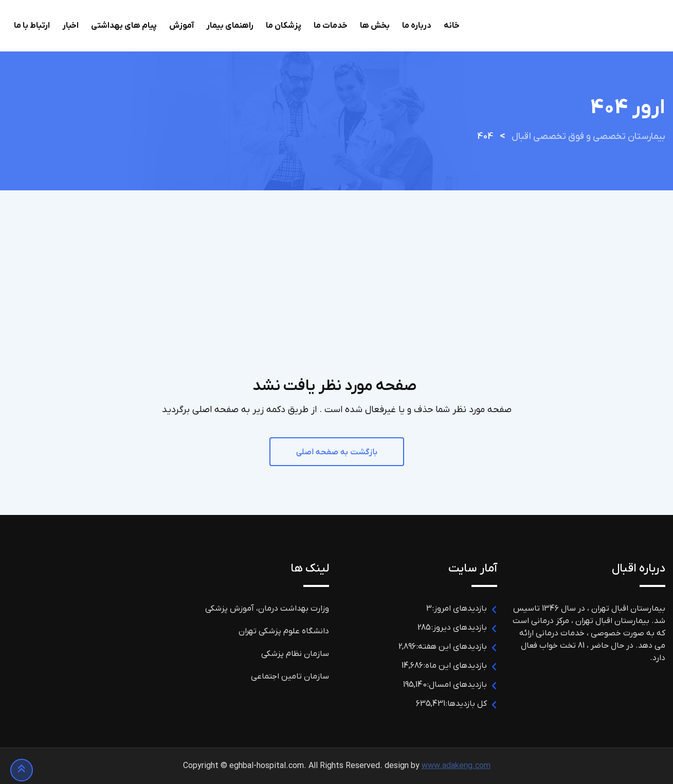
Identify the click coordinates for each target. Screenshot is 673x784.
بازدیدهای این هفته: (451, 647)
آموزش (181, 26)
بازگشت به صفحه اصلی (337, 452)
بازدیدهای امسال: (457, 685)
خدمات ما (331, 26)
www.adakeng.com (456, 766)
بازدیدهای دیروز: (459, 628)
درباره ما (417, 26)
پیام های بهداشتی (124, 26)
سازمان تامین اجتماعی (290, 676)
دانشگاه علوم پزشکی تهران (284, 631)
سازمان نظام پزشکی (295, 654)
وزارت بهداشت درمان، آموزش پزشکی (267, 609)
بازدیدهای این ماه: (455, 666)
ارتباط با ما (32, 26)
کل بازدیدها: (466, 704)
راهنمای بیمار (230, 26)
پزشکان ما (284, 26)
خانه (452, 26)
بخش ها (375, 26)
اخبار (70, 26)
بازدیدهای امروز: (459, 609)
